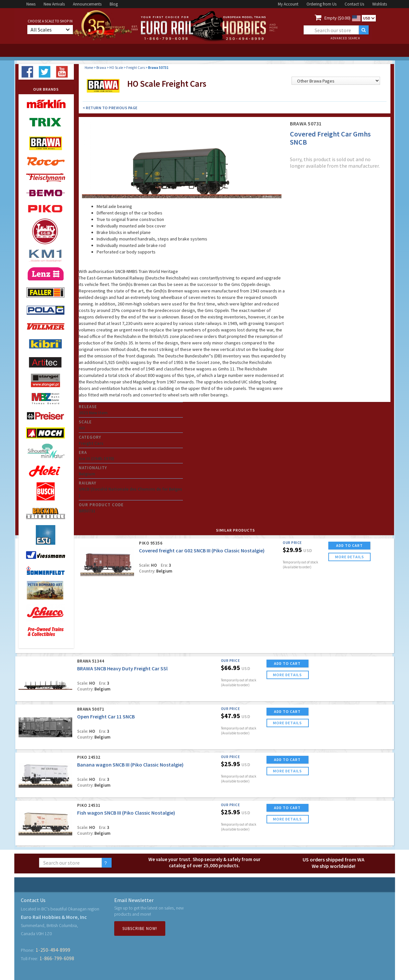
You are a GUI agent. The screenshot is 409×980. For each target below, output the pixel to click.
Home (89, 68)
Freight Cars (136, 68)
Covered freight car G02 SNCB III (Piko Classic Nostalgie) (202, 550)
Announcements (87, 4)
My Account (288, 4)
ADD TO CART (349, 545)
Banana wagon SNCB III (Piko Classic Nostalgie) (130, 765)
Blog (114, 4)
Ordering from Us (321, 4)
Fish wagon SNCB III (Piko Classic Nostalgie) (126, 813)
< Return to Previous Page (110, 108)
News (31, 4)
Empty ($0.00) (337, 18)
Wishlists (380, 4)
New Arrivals (54, 4)
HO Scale (116, 68)
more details (350, 557)
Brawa (101, 68)
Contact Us (354, 4)
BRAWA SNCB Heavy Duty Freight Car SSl (122, 668)
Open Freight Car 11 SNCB (106, 716)
